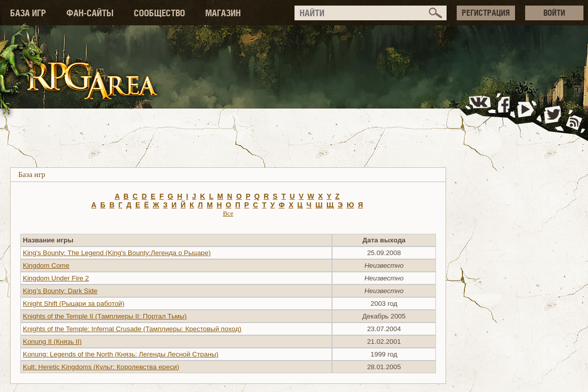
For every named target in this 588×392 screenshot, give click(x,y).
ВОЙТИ (554, 13)
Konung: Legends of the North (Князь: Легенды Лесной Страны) (121, 354)
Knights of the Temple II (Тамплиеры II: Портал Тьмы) (105, 316)
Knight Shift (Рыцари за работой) (73, 304)
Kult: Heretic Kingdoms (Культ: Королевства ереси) (101, 367)
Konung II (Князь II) (52, 342)
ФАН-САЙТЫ (90, 13)
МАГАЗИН (223, 13)
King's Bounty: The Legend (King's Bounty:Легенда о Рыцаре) (117, 253)
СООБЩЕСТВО (159, 13)
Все (228, 213)
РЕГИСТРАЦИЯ (486, 13)
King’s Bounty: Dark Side (60, 291)
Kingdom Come (46, 265)
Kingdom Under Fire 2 (56, 278)
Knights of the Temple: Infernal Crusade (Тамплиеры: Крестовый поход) (132, 329)
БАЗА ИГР (28, 13)
